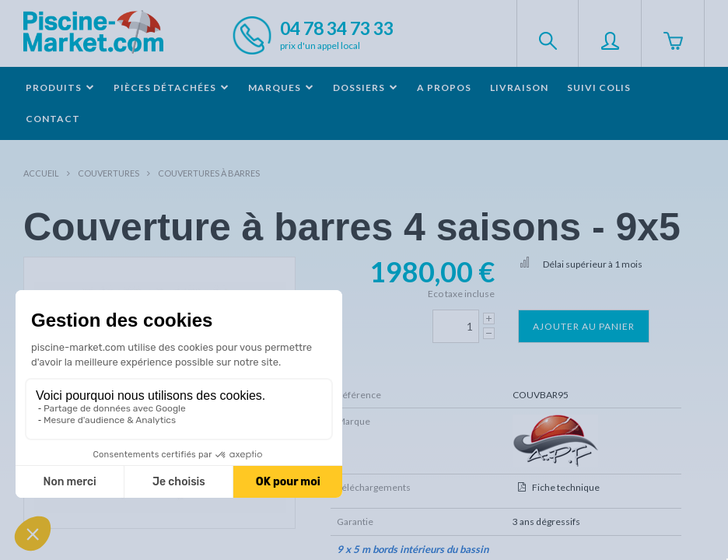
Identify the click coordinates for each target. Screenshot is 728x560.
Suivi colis (599, 87)
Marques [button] (281, 87)
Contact (53, 119)
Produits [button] (60, 87)
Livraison (519, 87)
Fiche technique (566, 487)
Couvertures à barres (209, 173)
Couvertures (108, 173)
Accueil (41, 173)
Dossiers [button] (366, 87)
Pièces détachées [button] (171, 87)
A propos (444, 87)
